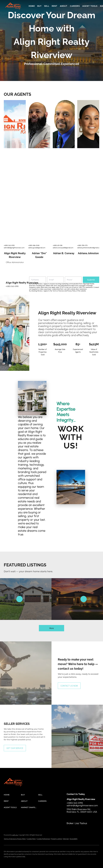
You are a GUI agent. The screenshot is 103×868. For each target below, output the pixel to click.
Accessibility (74, 839)
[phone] (73, 280)
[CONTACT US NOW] (69, 686)
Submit (91, 280)
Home (32, 6)
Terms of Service (58, 291)
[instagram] (79, 818)
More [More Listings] (51, 628)
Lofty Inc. (15, 835)
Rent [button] (55, 6)
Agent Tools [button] (90, 6)
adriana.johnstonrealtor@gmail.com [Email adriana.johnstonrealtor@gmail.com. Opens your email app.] (89, 248)
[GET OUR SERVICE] (15, 748)
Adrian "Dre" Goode (39, 255)
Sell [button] (47, 6)
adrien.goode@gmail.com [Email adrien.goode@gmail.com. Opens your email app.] (37, 248)
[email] (55, 280)
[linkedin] (74, 818)
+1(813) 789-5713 (82, 245)
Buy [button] (40, 6)
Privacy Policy (72, 291)
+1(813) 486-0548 (34, 245)
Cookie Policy (31, 839)
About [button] (64, 6)
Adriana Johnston (88, 253)
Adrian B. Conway (64, 253)
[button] (13, 6)
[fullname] (37, 280)
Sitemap (66, 839)
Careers (75, 6)
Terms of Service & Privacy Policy (15, 839)
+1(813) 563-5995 (9, 245)
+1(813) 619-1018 (57, 245)
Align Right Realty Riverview (15, 255)
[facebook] (69, 818)
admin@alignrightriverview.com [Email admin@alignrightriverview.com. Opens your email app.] (14, 248)
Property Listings (56, 839)
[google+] (84, 818)
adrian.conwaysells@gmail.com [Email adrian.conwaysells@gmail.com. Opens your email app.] (63, 248)
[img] (15, 124)
